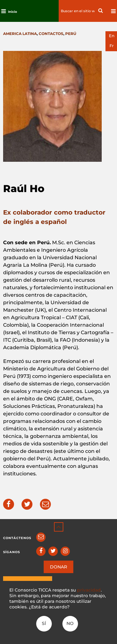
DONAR (58, 567)
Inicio (13, 12)
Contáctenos (17, 538)
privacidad (89, 590)
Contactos (51, 34)
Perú (71, 34)
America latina (20, 34)
